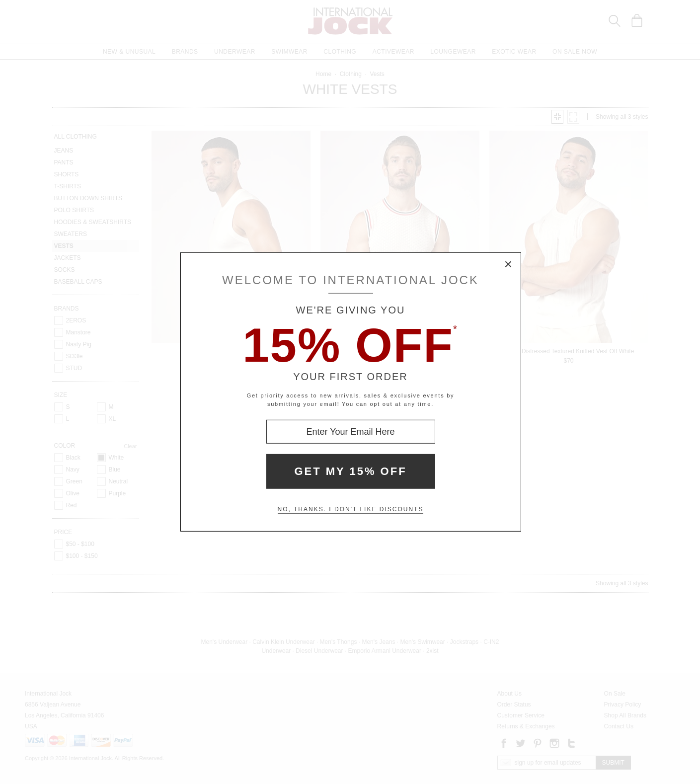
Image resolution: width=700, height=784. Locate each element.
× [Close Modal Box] (509, 265)
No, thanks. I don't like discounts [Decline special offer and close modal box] (351, 509)
